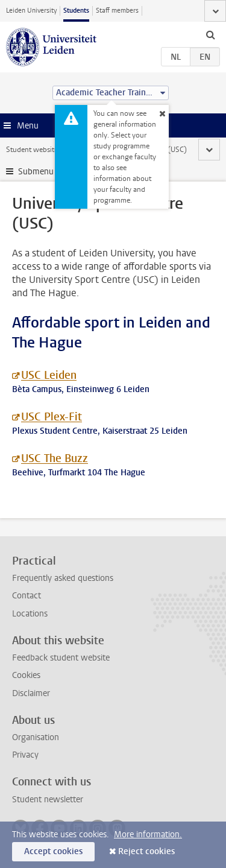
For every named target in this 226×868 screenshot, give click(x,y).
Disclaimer (31, 693)
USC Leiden (49, 375)
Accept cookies (53, 851)
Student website (32, 150)
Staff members (117, 11)
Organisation (36, 737)
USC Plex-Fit (52, 417)
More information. (148, 835)
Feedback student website (61, 658)
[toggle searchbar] (210, 34)
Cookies (26, 675)
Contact (27, 596)
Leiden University (31, 11)
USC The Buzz (55, 458)
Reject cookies (146, 851)
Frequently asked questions (63, 578)
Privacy (25, 755)
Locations (30, 614)
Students (76, 11)
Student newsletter (48, 800)
